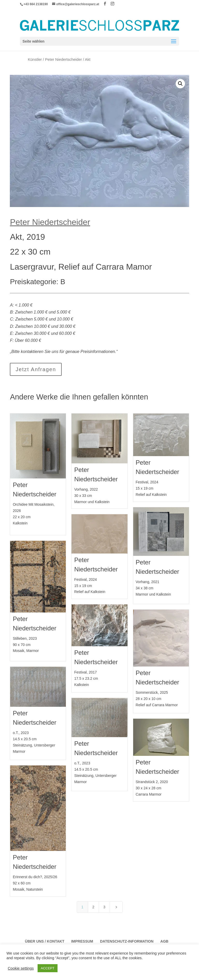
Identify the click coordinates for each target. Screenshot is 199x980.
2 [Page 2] (93, 907)
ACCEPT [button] (48, 968)
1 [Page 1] (82, 907)
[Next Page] (116, 907)
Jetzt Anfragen (36, 369)
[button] (180, 84)
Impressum (82, 941)
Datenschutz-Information (127, 941)
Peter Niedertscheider (63, 59)
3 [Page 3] (104, 907)
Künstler (35, 59)
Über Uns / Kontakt (45, 941)
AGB (164, 941)
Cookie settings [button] (21, 968)
